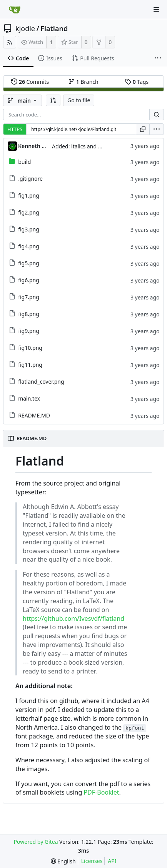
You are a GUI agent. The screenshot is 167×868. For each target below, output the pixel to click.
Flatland (54, 28)
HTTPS (15, 129)
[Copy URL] (143, 129)
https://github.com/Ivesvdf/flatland (73, 619)
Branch (83, 82)
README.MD (34, 415)
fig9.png (29, 331)
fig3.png (29, 229)
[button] (53, 100)
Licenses (92, 861)
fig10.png (30, 348)
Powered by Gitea (36, 842)
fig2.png (29, 212)
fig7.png (29, 297)
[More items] (158, 58)
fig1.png (29, 195)
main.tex (29, 398)
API (112, 861)
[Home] (15, 10)
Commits (30, 82)
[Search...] (157, 115)
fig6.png (29, 280)
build (24, 162)
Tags (137, 82)
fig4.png (29, 246)
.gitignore (30, 179)
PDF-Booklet (101, 792)
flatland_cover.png (41, 382)
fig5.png (29, 263)
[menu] (157, 129)
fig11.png (30, 365)
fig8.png (29, 314)
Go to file (79, 100)
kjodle (25, 28)
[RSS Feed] (10, 42)
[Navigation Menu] (156, 10)
